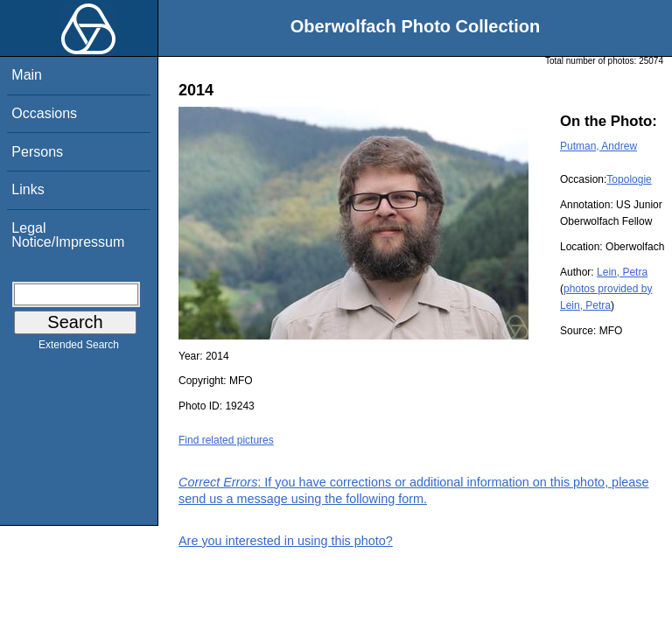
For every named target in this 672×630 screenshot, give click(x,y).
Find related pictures (226, 440)
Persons (37, 152)
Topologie (629, 179)
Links (28, 189)
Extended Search (79, 348)
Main (27, 75)
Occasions (44, 113)
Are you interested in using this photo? (286, 541)
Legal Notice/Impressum (68, 235)
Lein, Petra (622, 272)
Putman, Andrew (598, 146)
